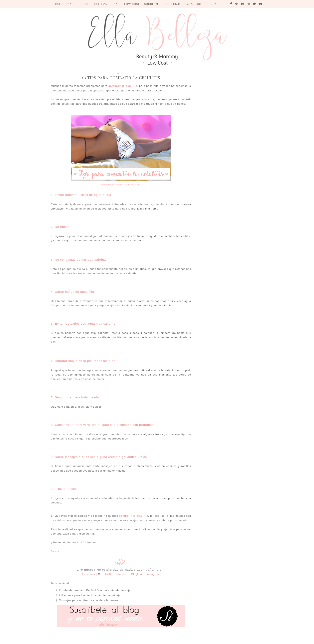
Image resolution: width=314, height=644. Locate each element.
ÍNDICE (85, 4)
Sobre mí (151, 4)
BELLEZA (101, 4)
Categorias (65, 4)
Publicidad (172, 4)
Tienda (211, 4)
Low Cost (132, 4)
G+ (100, 574)
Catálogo (193, 4)
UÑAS (116, 4)
